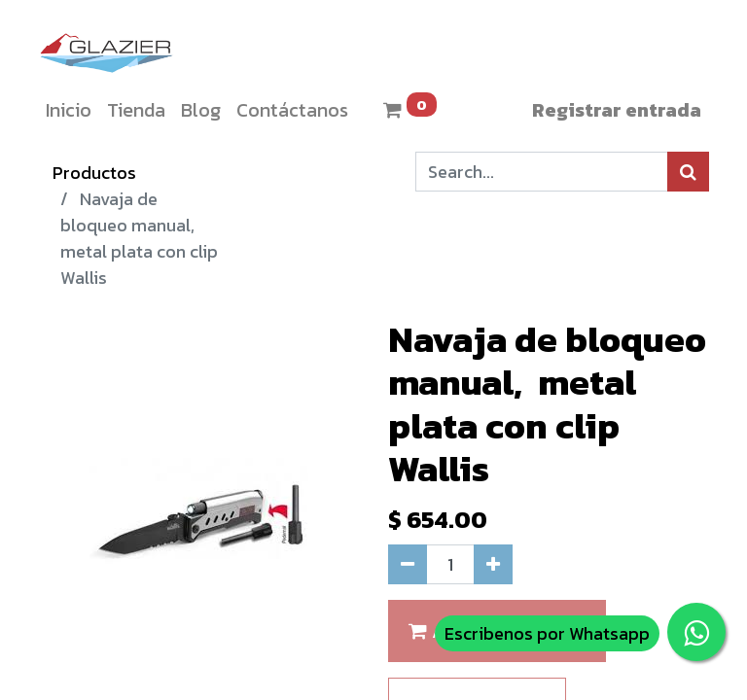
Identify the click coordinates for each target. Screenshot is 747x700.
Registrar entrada (617, 110)
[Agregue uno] (493, 564)
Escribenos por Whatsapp (547, 633)
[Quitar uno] (408, 564)
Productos (94, 173)
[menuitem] (69, 110)
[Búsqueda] (688, 172)
